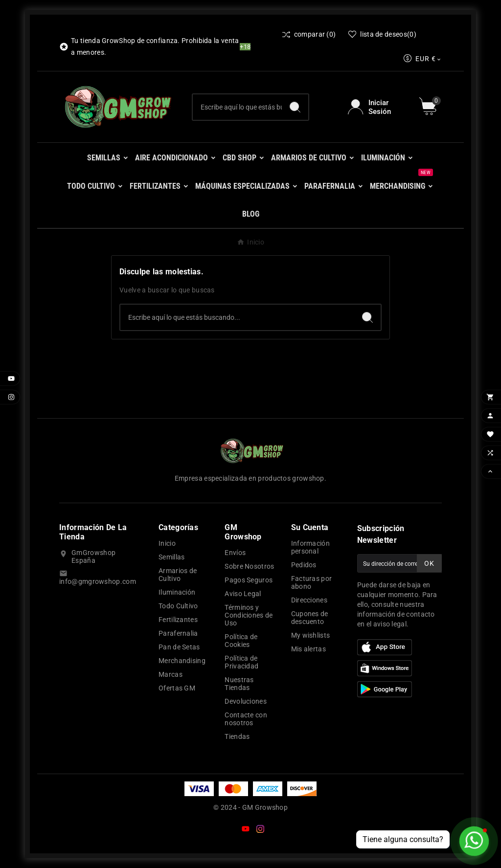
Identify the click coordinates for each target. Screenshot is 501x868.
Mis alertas (308, 649)
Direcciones (309, 600)
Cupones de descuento (310, 618)
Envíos (235, 553)
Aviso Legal (243, 594)
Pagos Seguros (249, 580)
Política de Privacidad (241, 662)
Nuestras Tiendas (239, 684)
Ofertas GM (177, 688)
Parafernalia (178, 633)
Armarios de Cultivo (178, 575)
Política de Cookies (241, 641)
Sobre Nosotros (249, 566)
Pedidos (304, 565)
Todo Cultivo (178, 606)
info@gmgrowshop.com (98, 581)
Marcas (171, 674)
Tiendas (237, 736)
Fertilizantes (178, 620)
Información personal (310, 547)
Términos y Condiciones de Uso (249, 615)
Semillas (171, 557)
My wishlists (311, 635)
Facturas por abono (312, 582)
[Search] (295, 107)
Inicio (167, 543)
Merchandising (182, 661)
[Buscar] (238, 107)
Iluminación (177, 592)
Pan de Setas (179, 647)
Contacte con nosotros (246, 719)
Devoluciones (246, 701)
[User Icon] (377, 107)
